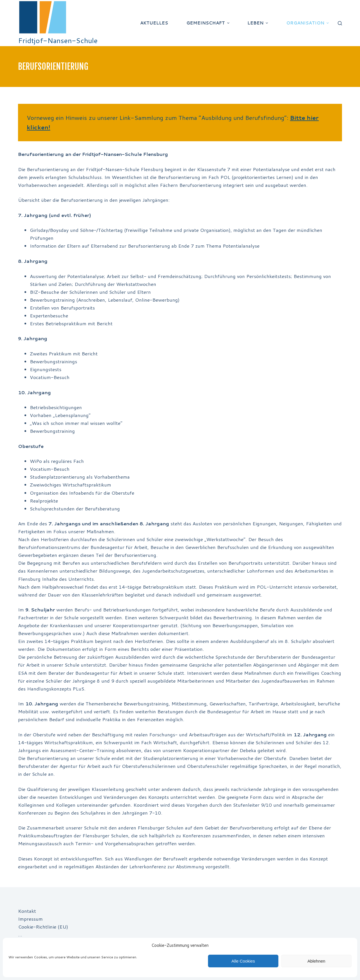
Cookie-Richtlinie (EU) (43, 927)
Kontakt (27, 911)
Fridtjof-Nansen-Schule (58, 40)
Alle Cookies (243, 961)
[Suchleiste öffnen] (340, 23)
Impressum (30, 919)
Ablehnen (316, 961)
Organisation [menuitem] (308, 23)
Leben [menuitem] (258, 23)
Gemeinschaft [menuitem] (209, 23)
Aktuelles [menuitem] (154, 23)
